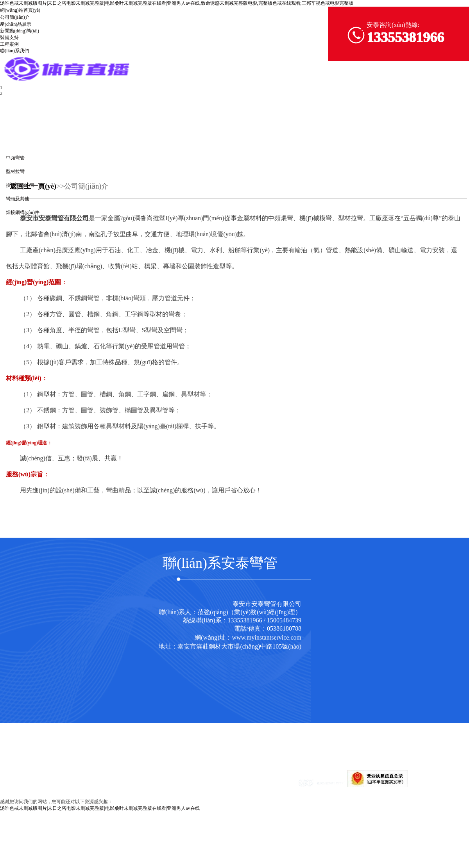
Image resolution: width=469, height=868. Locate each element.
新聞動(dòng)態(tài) (20, 31)
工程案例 (9, 44)
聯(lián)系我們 (14, 51)
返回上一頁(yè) (33, 186)
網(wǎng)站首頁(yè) (20, 10)
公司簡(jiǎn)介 (15, 17)
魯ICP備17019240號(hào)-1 (245, 786)
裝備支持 (9, 37)
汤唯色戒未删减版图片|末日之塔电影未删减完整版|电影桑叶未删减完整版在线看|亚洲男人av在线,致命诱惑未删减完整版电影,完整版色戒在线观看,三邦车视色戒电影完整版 (177, 3)
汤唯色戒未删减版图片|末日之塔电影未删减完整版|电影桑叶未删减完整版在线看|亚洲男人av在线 (100, 808)
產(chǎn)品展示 (16, 24)
